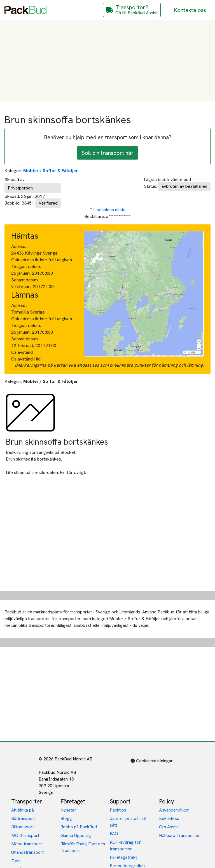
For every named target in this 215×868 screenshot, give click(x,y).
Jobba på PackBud (79, 827)
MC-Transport (25, 835)
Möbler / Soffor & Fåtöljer (51, 171)
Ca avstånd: (23, 352)
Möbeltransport (26, 844)
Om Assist (169, 827)
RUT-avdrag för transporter (125, 846)
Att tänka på (23, 810)
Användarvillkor (174, 810)
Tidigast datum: (26, 266)
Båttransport (23, 818)
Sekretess (169, 818)
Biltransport (23, 827)
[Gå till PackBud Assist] (132, 10)
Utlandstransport (27, 852)
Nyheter (68, 810)
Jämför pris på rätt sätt (128, 822)
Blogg (66, 818)
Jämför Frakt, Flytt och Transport (83, 847)
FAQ (114, 833)
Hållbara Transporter (179, 835)
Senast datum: (25, 280)
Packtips (118, 810)
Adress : (19, 246)
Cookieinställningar (152, 761)
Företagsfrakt (123, 857)
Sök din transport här (107, 153)
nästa (120, 210)
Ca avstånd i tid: (27, 359)
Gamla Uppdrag (76, 835)
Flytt (16, 861)
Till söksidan (102, 210)
